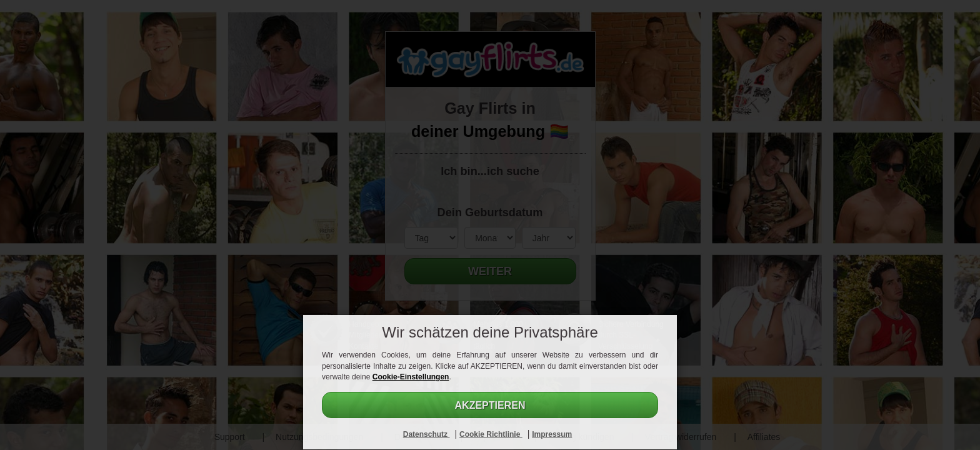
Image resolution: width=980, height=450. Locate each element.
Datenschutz (427, 434)
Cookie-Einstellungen (411, 377)
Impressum (552, 434)
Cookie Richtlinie (491, 434)
